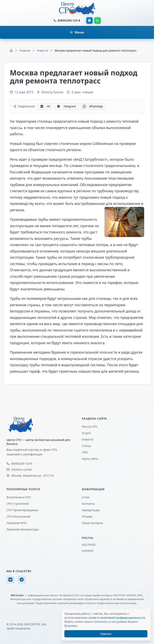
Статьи (86, 446)
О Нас (86, 497)
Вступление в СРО (19, 497)
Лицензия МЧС (17, 523)
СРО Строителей (18, 504)
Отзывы (87, 516)
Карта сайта (90, 459)
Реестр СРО (90, 427)
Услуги (86, 433)
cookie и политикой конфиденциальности (116, 618)
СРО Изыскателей (18, 516)
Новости (88, 439)
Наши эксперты (92, 523)
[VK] (10, 580)
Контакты (88, 504)
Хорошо (106, 634)
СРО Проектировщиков (22, 510)
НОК (85, 452)
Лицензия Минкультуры (23, 529)
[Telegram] (22, 580)
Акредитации (91, 510)
